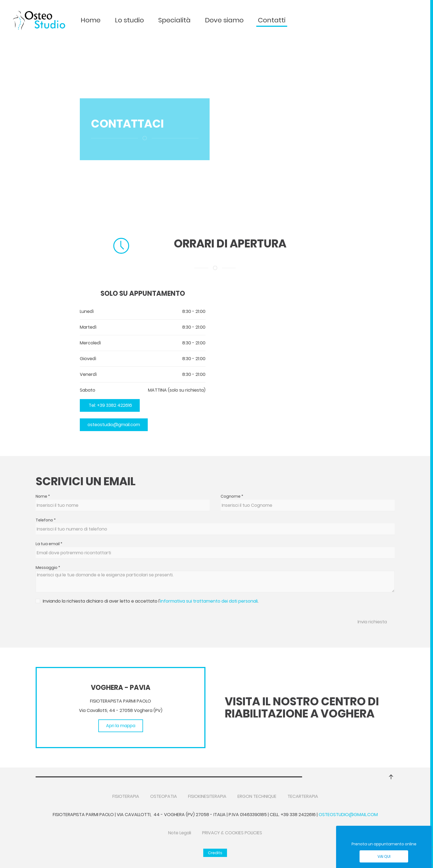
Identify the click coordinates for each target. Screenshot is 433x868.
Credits (215, 853)
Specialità (174, 20)
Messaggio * (48, 568)
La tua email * (49, 544)
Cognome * (232, 496)
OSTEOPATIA (164, 796)
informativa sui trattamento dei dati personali (209, 601)
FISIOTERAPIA (126, 796)
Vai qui (384, 856)
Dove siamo (224, 20)
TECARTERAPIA (303, 796)
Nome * (43, 496)
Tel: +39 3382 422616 (110, 405)
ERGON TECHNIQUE (257, 796)
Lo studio (129, 20)
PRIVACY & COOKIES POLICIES (232, 833)
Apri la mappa (121, 726)
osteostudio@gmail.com (114, 425)
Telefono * (46, 520)
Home (91, 20)
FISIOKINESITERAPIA (207, 796)
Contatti (272, 20)
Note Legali (180, 833)
